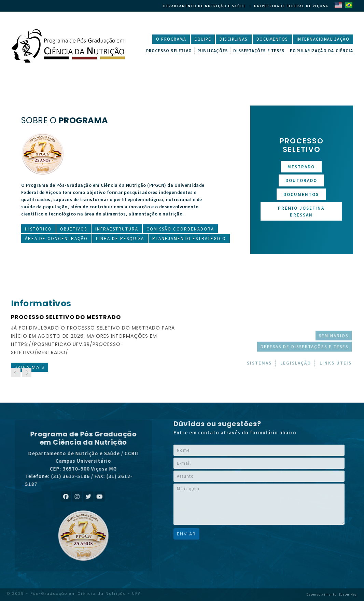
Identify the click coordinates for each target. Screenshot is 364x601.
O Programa (171, 39)
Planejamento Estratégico (189, 239)
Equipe (203, 39)
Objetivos (74, 229)
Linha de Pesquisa (120, 239)
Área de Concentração (56, 239)
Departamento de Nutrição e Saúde (205, 6)
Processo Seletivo (169, 51)
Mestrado (301, 167)
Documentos (272, 39)
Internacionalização (323, 39)
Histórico (38, 229)
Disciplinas (234, 39)
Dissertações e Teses (259, 51)
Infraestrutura (117, 229)
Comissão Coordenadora (180, 229)
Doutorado (301, 180)
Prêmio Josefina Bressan (301, 212)
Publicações (213, 51)
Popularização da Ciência (321, 51)
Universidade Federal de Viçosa (291, 6)
